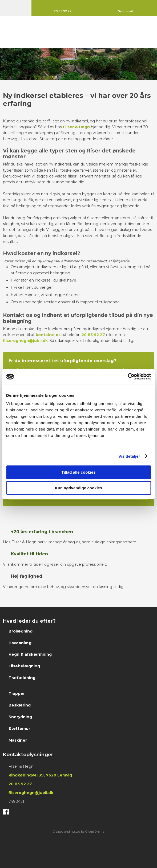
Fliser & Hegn (76, 127)
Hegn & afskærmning (30, 654)
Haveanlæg (20, 643)
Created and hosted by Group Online (78, 832)
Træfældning (22, 678)
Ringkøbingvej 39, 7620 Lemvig (40, 775)
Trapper (17, 693)
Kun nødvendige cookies (79, 488)
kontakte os (48, 335)
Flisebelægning (24, 666)
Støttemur (19, 729)
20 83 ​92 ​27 (20, 784)
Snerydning (20, 717)
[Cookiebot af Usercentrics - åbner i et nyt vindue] (128, 377)
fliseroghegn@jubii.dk (25, 341)
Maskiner (18, 740)
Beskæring (20, 705)
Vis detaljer (129, 456)
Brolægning (21, 631)
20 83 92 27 (93, 335)
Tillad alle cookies (78, 472)
